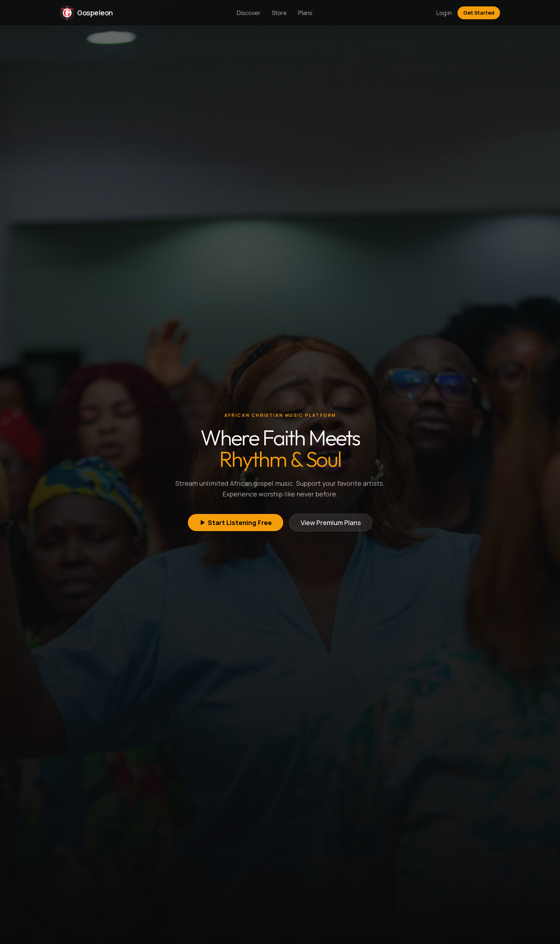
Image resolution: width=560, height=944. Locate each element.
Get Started (479, 13)
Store (279, 13)
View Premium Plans (331, 523)
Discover (249, 13)
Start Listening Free (236, 523)
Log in (444, 13)
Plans (305, 13)
